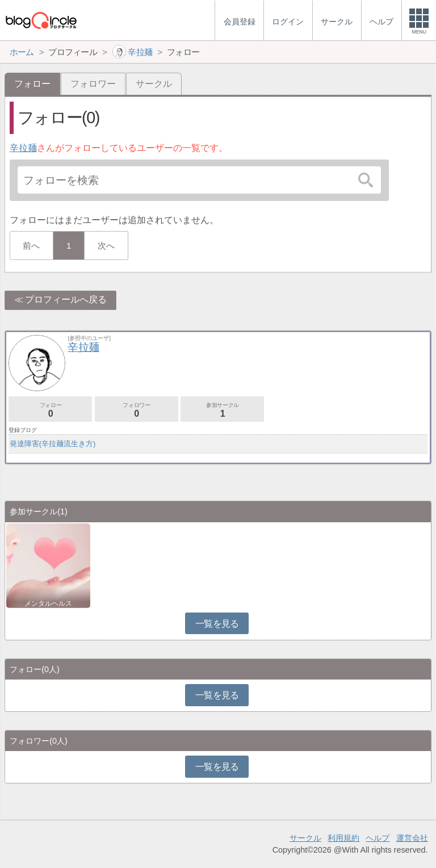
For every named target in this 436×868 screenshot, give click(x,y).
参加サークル (222, 410)
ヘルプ (378, 838)
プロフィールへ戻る (66, 299)
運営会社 (412, 838)
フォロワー (93, 84)
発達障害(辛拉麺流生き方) (53, 444)
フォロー (50, 410)
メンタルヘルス (48, 603)
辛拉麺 (23, 148)
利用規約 (343, 838)
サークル (154, 84)
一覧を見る (217, 624)
